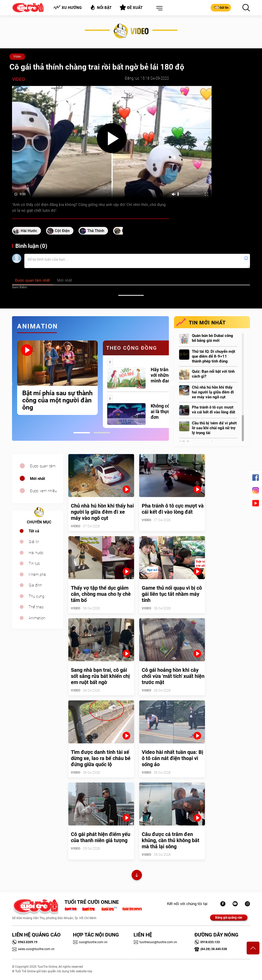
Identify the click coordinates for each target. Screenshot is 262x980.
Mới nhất (37, 479)
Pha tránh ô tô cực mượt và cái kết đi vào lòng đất (214, 410)
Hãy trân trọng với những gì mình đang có (166, 375)
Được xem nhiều (43, 491)
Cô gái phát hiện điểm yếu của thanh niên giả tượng (101, 837)
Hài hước (29, 231)
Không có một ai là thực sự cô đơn (166, 411)
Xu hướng (67, 8)
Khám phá (37, 575)
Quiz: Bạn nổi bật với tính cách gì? (213, 374)
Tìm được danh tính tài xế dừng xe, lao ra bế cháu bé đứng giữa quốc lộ (101, 758)
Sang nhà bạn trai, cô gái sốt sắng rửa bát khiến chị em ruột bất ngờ (100, 676)
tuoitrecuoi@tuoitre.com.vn (155, 942)
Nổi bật (101, 7)
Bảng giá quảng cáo (229, 918)
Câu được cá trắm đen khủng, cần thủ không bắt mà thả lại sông (171, 840)
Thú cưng (36, 596)
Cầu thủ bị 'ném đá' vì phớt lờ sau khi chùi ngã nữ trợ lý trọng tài (214, 428)
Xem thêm (19, 287)
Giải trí (34, 542)
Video (17, 57)
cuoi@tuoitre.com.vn (90, 942)
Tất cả (34, 531)
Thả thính (96, 231)
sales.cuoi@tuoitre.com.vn (33, 949)
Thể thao (36, 607)
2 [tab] (102, 433)
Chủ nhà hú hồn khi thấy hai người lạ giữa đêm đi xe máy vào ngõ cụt (213, 392)
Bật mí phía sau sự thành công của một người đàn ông (57, 400)
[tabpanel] (57, 378)
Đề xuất (131, 7)
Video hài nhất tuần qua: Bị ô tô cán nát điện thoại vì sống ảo (172, 758)
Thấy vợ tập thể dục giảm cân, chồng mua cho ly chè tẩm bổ (101, 594)
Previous (11, 384)
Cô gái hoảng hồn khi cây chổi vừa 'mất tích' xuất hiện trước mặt (173, 676)
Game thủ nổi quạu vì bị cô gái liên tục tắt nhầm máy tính (172, 594)
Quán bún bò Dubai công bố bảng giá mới (212, 338)
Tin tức (34, 564)
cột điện (62, 231)
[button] (158, 8)
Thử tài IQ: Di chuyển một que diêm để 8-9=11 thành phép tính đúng (214, 356)
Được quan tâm (43, 466)
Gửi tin (221, 7)
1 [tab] (82, 433)
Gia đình (35, 585)
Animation (37, 618)
